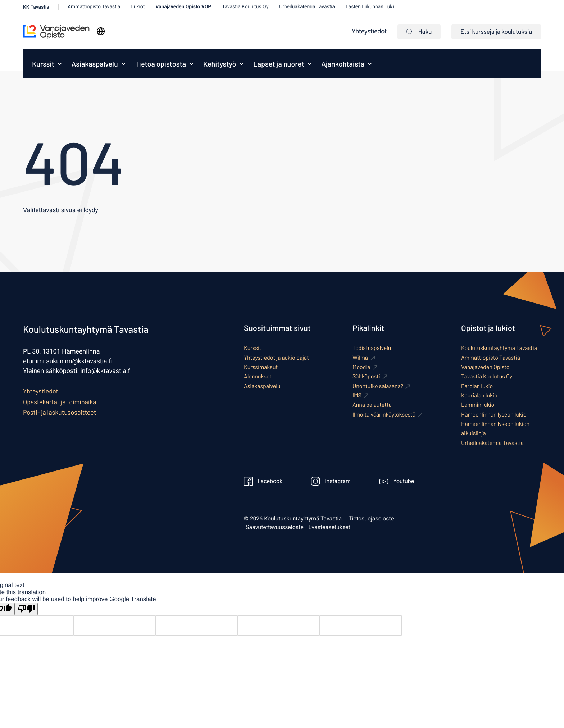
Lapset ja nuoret (279, 64)
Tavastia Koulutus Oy (245, 7)
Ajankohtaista (343, 64)
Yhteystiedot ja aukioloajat (276, 358)
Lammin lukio (478, 405)
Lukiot (138, 7)
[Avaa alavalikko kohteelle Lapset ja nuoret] (309, 64)
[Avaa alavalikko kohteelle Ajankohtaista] (370, 64)
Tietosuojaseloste (371, 519)
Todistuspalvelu (372, 348)
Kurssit (43, 64)
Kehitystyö (220, 64)
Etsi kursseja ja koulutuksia (496, 32)
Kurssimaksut (261, 367)
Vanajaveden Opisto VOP (183, 7)
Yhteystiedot (369, 32)
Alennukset (258, 376)
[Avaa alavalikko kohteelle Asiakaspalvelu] (123, 64)
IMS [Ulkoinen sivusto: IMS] (357, 395)
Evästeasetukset (329, 527)
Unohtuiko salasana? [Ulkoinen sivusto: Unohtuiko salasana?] (378, 386)
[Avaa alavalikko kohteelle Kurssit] (60, 64)
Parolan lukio (477, 386)
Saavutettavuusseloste (275, 527)
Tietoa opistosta (161, 64)
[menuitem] (41, 64)
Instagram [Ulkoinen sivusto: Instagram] (331, 481)
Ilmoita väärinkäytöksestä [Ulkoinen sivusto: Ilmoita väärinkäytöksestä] (384, 415)
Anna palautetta (372, 405)
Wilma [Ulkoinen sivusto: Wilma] (360, 358)
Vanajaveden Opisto (485, 367)
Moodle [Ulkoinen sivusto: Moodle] (361, 367)
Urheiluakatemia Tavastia (307, 7)
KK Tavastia (36, 7)
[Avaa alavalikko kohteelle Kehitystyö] (241, 64)
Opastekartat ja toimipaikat (61, 402)
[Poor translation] (26, 609)
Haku (419, 32)
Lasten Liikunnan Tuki (370, 7)
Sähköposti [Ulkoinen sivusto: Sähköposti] (366, 376)
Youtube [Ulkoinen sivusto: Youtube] (397, 481)
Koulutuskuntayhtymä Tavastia (499, 348)
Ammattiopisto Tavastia (94, 7)
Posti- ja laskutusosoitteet (60, 412)
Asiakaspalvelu (95, 64)
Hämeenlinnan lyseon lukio (494, 415)
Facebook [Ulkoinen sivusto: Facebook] (263, 481)
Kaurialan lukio (479, 395)
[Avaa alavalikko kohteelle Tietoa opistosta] (191, 64)
